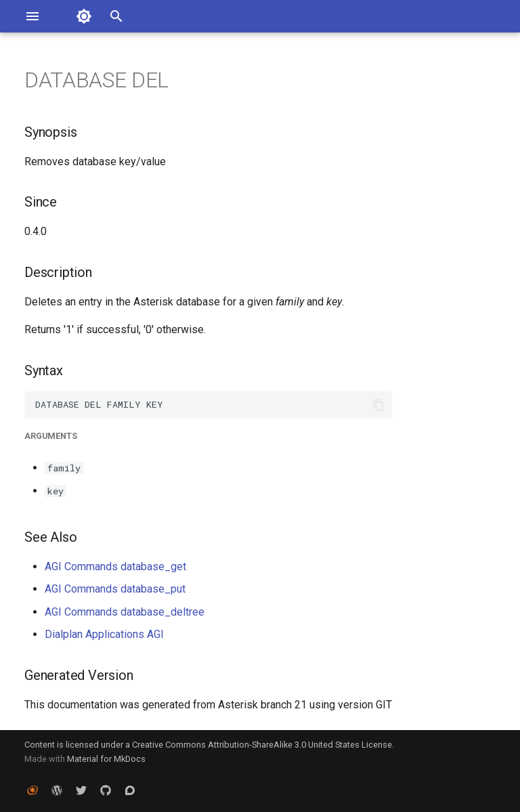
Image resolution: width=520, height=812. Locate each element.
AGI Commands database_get (115, 567)
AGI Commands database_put (115, 589)
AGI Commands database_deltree (125, 612)
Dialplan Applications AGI (104, 634)
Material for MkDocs (106, 759)
